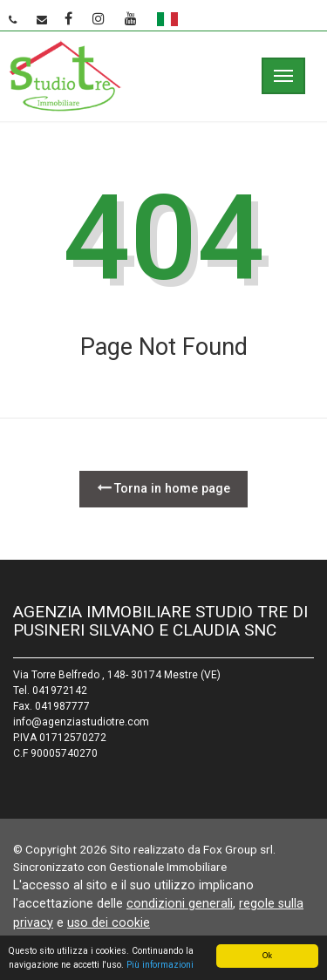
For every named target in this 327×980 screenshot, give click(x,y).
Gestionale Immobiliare (168, 867)
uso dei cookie (109, 922)
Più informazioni (160, 966)
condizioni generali (180, 903)
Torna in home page (163, 488)
